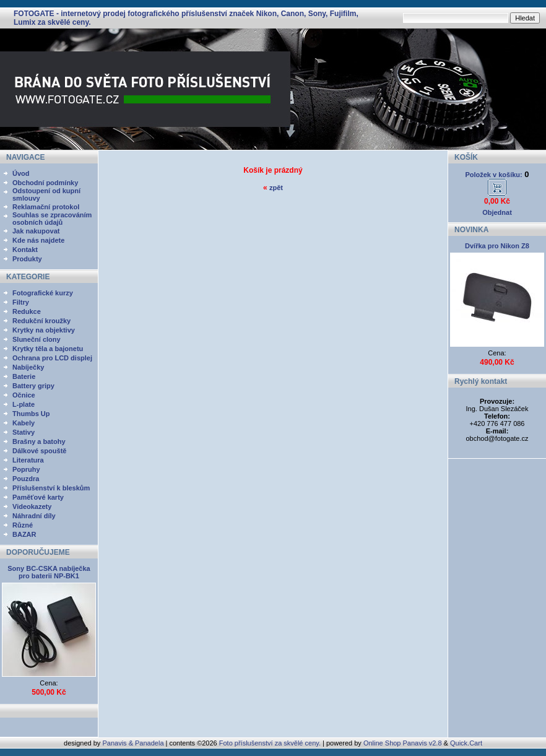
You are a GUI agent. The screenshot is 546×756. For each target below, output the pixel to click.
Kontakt (25, 250)
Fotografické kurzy (43, 293)
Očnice (24, 395)
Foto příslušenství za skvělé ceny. (270, 743)
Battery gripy (33, 386)
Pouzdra (26, 479)
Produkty (27, 259)
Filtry (21, 302)
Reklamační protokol (46, 207)
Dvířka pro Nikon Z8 (497, 246)
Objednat (497, 212)
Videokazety (32, 506)
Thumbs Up (31, 414)
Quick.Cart (466, 743)
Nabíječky (28, 367)
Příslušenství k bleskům (51, 488)
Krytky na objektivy (44, 330)
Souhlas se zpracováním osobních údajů (52, 219)
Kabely (24, 423)
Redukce (27, 311)
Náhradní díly (34, 516)
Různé (23, 525)
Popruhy (26, 469)
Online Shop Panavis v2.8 (403, 743)
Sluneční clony (37, 339)
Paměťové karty (38, 497)
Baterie (24, 376)
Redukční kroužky (41, 321)
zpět (276, 188)
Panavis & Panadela (134, 743)
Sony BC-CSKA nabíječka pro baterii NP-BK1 (49, 572)
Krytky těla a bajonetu (48, 349)
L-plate (24, 404)
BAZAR (24, 534)
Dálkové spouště (39, 451)
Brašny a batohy (39, 441)
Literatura (28, 460)
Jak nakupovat (36, 231)
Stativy (24, 432)
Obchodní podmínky (45, 183)
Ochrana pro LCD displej (52, 358)
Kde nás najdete (38, 240)
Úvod (21, 173)
